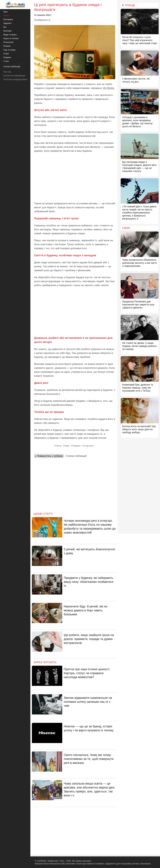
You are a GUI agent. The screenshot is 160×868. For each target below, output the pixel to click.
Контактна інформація (14, 76)
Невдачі (77, 446)
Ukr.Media (108, 88)
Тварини (7, 57)
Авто (5, 12)
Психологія (8, 42)
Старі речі (89, 446)
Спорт (6, 54)
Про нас (7, 72)
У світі (6, 61)
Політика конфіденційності (16, 79)
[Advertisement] (75, 177)
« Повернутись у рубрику (49, 456)
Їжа (5, 27)
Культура (7, 31)
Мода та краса (10, 35)
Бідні (67, 446)
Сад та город (9, 50)
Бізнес (6, 16)
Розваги (7, 46)
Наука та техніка (11, 38)
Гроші (59, 446)
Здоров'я (7, 23)
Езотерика (8, 19)
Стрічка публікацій (76, 456)
